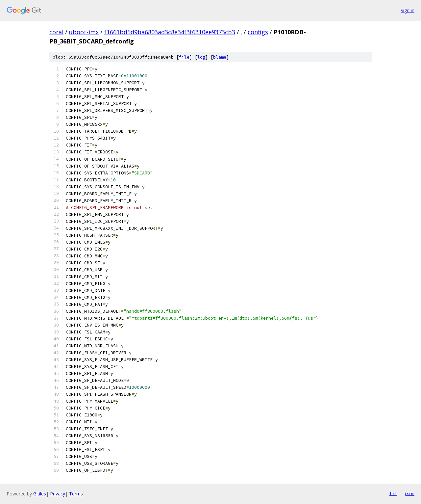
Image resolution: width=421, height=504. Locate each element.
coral (56, 32)
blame (220, 57)
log (201, 57)
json (409, 493)
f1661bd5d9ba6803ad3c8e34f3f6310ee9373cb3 (170, 32)
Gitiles (40, 494)
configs (258, 32)
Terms (76, 494)
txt (393, 493)
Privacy (58, 494)
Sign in (408, 10)
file (184, 57)
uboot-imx (84, 32)
